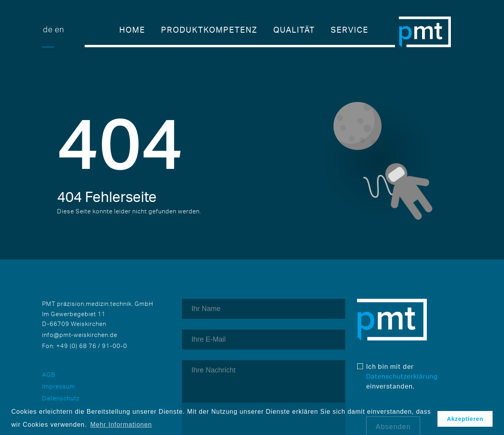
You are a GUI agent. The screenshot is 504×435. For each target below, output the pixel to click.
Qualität (294, 30)
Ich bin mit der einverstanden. (397, 376)
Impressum (59, 386)
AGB (49, 375)
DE (48, 29)
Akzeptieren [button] (465, 419)
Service (350, 30)
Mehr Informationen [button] (121, 425)
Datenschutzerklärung (402, 376)
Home (132, 30)
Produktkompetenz (209, 30)
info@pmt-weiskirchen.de (80, 335)
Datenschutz (61, 398)
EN (59, 29)
